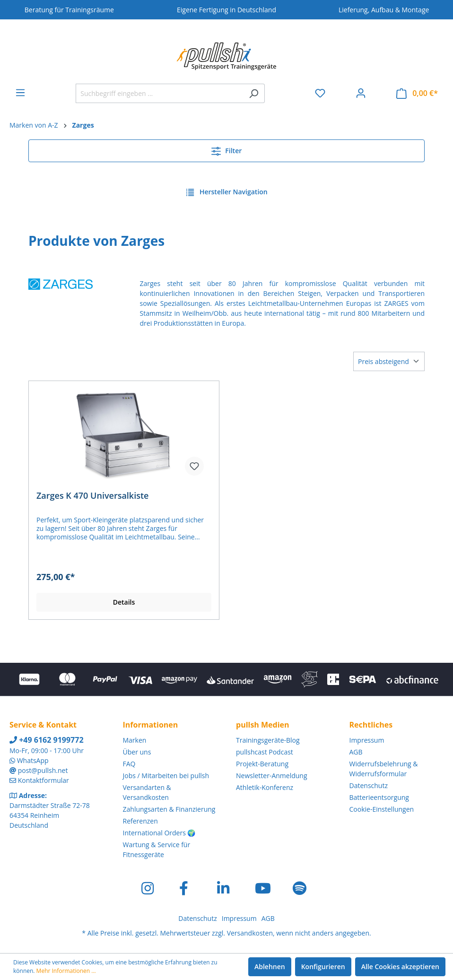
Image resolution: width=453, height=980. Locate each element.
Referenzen (140, 821)
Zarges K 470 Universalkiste (92, 496)
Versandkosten (250, 933)
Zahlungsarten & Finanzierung (169, 809)
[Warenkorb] (417, 93)
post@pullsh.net (43, 770)
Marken (135, 740)
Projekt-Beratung (262, 764)
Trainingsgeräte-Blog (268, 740)
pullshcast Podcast (265, 752)
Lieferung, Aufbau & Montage (384, 10)
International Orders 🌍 (159, 833)
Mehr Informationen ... (66, 971)
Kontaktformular (44, 780)
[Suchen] (254, 93)
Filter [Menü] (227, 149)
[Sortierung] (389, 361)
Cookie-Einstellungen (382, 809)
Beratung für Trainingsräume (69, 10)
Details (124, 602)
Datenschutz (369, 785)
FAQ (129, 764)
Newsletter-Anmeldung (272, 776)
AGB (356, 752)
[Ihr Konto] (361, 93)
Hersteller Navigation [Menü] (226, 191)
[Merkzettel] (320, 93)
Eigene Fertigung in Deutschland (226, 10)
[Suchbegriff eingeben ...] (159, 93)
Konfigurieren (323, 967)
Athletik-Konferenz (265, 787)
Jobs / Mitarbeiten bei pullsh (166, 776)
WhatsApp (33, 760)
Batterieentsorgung (379, 797)
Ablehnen (270, 967)
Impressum (367, 740)
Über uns (137, 752)
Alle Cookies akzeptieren (400, 967)
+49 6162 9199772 (47, 740)
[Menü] (20, 93)
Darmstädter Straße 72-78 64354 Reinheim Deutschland (50, 815)
